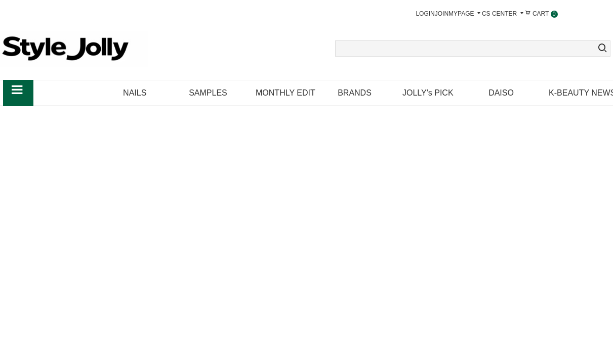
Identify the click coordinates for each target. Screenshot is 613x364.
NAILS (135, 93)
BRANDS (355, 93)
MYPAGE (465, 14)
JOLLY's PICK (428, 93)
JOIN (442, 14)
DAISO (501, 93)
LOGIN (425, 14)
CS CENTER (503, 14)
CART (541, 14)
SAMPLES (208, 93)
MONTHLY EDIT (285, 93)
